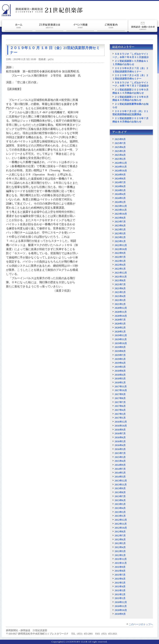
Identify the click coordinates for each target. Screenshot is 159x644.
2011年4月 (120, 586)
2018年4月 (120, 375)
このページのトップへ (141, 624)
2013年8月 (120, 492)
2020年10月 (121, 316)
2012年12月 (121, 520)
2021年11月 (121, 277)
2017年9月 (120, 394)
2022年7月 (120, 257)
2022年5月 (120, 261)
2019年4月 (120, 363)
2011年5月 (120, 583)
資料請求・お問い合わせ (143, 26)
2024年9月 (120, 175)
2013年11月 (121, 485)
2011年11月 (121, 563)
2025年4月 (120, 155)
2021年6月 (120, 288)
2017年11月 (121, 387)
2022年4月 (120, 265)
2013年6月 (120, 500)
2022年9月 (120, 253)
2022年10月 (121, 249)
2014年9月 (120, 465)
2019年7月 (120, 355)
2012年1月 (120, 555)
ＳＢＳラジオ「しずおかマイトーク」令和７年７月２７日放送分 (130, 84)
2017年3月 (120, 414)
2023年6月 (120, 226)
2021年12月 (121, 273)
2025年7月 (120, 143)
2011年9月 (120, 567)
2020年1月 (120, 332)
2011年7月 (120, 575)
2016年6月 (120, 437)
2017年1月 (120, 418)
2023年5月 (120, 230)
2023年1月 (120, 241)
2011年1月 (120, 598)
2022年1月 (120, 269)
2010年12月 (121, 602)
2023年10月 (121, 214)
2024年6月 (120, 186)
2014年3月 (120, 477)
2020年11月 (121, 312)
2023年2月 (120, 237)
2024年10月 (121, 171)
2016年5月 (120, 441)
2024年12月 (121, 163)
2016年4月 (120, 445)
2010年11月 (121, 606)
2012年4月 (120, 547)
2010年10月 (121, 610)
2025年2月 (120, 159)
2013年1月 (120, 516)
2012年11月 (121, 524)
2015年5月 (120, 457)
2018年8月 (120, 371)
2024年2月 (120, 202)
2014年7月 (120, 469)
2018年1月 (120, 383)
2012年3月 (120, 551)
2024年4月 (120, 194)
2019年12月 (121, 335)
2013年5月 (120, 504)
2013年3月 (120, 512)
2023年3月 (120, 233)
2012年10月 (121, 528)
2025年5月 (120, 151)
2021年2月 (120, 304)
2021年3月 (120, 300)
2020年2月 (120, 328)
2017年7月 (120, 402)
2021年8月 (120, 280)
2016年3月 (120, 449)
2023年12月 (121, 206)
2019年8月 (120, 351)
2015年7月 (120, 453)
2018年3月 (120, 379)
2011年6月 (120, 579)
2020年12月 (121, 308)
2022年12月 (121, 245)
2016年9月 (120, 430)
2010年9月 (120, 614)
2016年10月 (121, 426)
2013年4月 (120, 508)
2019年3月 (120, 367)
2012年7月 (120, 536)
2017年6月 (120, 406)
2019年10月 (121, 343)
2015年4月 (120, 461)
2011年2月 (120, 594)
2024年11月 (121, 167)
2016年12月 (121, 422)
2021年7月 (120, 284)
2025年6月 (120, 147)
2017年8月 (120, 398)
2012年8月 (120, 532)
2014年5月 (120, 473)
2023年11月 (121, 210)
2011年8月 (120, 571)
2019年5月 (120, 359)
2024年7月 (120, 182)
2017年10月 (121, 390)
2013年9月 (120, 488)
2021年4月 (120, 296)
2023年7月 (120, 222)
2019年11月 (121, 339)
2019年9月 (120, 347)
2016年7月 (120, 433)
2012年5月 (120, 543)
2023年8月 (120, 218)
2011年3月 (120, 590)
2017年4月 (120, 410)
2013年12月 (121, 481)
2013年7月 (120, 496)
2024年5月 (120, 190)
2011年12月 (121, 559)
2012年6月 (120, 540)
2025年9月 (120, 139)
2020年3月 (120, 324)
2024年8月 (120, 179)
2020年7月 (120, 320)
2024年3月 (120, 198)
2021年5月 (120, 292)
